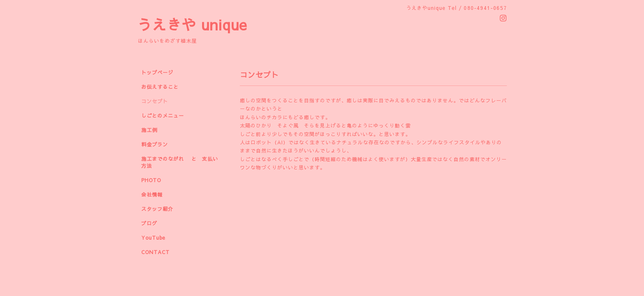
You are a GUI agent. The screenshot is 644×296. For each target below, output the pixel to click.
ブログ (149, 223)
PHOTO (151, 180)
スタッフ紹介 (157, 209)
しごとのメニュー (163, 116)
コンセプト (155, 101)
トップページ (157, 72)
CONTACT (155, 252)
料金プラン (155, 144)
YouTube (153, 238)
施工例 (149, 130)
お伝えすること (160, 87)
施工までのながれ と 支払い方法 (180, 162)
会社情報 (152, 194)
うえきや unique (192, 24)
